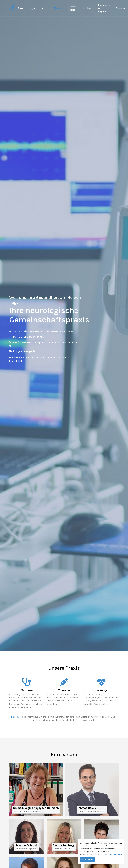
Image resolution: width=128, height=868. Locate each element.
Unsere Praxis (72, 8)
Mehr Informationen (113, 854)
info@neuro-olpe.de (24, 351)
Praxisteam (87, 8)
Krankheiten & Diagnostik (104, 8)
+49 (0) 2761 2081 (23, 342)
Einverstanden (87, 859)
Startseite (59, 8)
